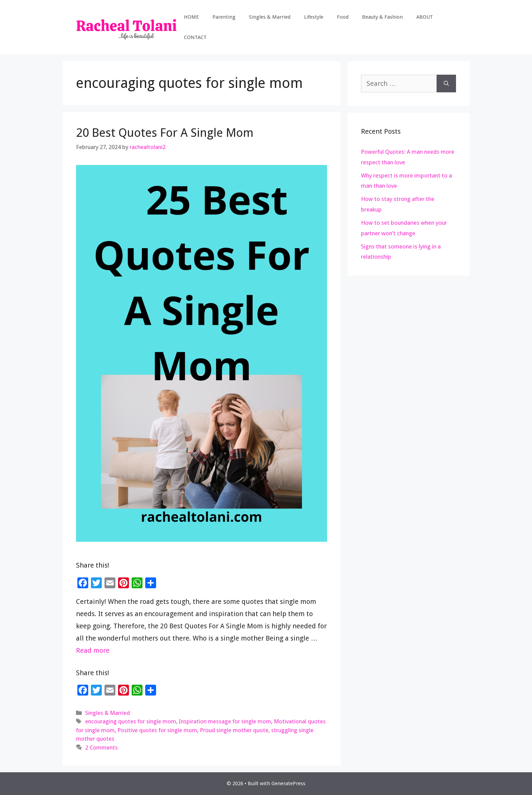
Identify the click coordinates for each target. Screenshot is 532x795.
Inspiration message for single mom (225, 721)
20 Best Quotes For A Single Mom (165, 133)
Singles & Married (270, 17)
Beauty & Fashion (382, 17)
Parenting (224, 17)
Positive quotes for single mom (157, 730)
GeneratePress (288, 783)
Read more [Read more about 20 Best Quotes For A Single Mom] (93, 650)
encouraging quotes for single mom (131, 721)
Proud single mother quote (234, 730)
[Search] (446, 84)
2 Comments (101, 747)
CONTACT (195, 37)
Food (343, 17)
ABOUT (425, 17)
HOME (191, 17)
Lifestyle (314, 17)
